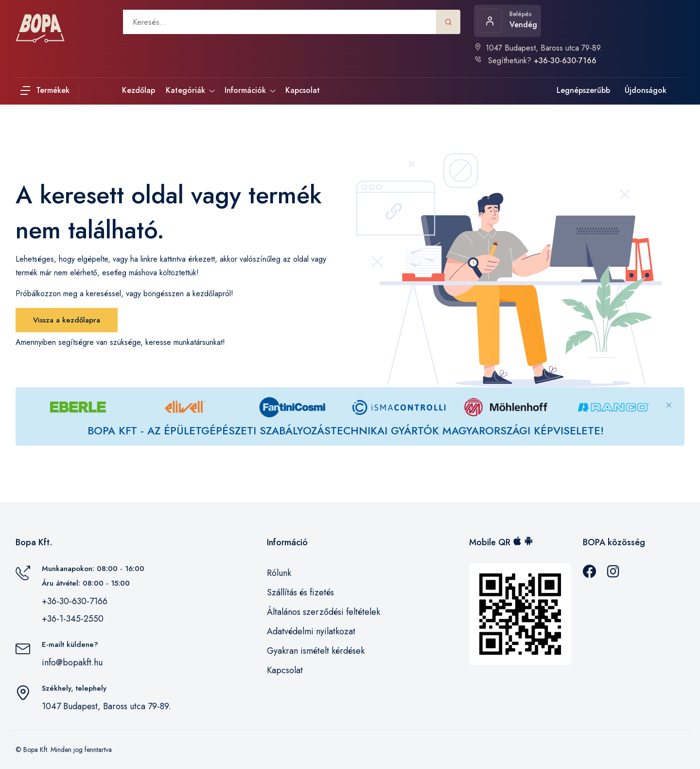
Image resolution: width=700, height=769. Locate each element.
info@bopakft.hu (72, 662)
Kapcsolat (285, 670)
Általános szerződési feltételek (324, 612)
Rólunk (279, 573)
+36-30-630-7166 (75, 601)
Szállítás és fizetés (300, 592)
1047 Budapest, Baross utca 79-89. (538, 48)
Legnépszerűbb (583, 90)
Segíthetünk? (535, 61)
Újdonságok (646, 90)
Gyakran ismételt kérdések (316, 651)
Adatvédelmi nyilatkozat (311, 631)
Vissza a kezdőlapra (67, 320)
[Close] (669, 397)
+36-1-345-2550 (73, 619)
